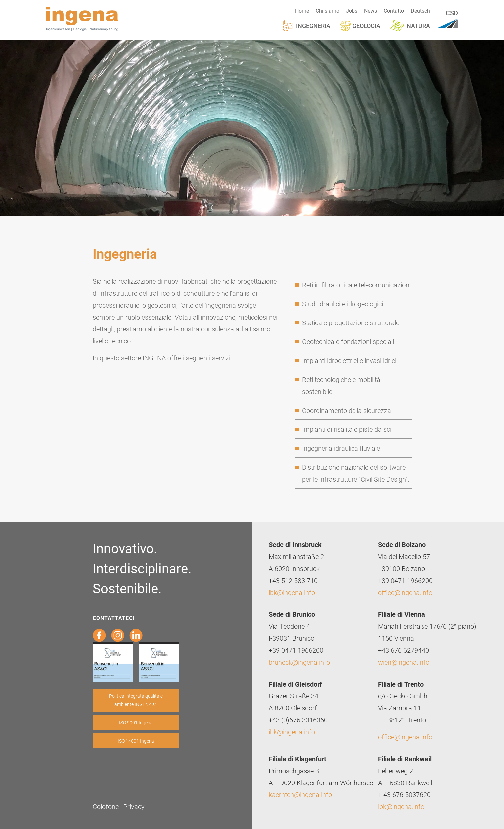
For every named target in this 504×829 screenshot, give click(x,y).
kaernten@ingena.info (300, 794)
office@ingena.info (405, 592)
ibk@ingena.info (292, 592)
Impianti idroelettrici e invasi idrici (349, 360)
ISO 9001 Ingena (136, 723)
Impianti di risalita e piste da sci (347, 429)
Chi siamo (327, 11)
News (371, 11)
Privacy (134, 806)
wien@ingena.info (404, 662)
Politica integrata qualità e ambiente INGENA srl (136, 700)
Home (302, 11)
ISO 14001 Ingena (136, 741)
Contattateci (114, 618)
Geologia (366, 26)
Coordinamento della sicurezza (347, 410)
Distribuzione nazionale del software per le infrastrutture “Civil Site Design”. (356, 473)
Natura (418, 26)
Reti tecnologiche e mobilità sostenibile (341, 385)
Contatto (394, 11)
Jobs (352, 11)
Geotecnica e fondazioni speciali (348, 341)
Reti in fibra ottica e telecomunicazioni (356, 285)
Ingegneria (313, 26)
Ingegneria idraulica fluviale (341, 448)
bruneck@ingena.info (299, 662)
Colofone (106, 806)
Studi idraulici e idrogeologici (343, 304)
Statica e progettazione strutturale (351, 322)
